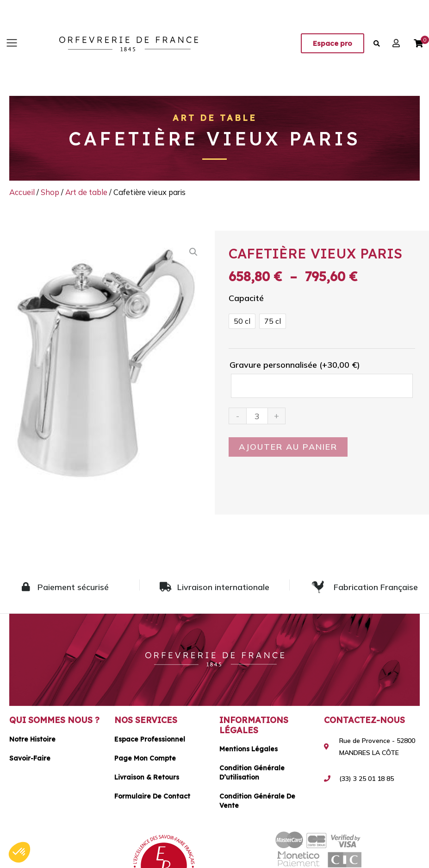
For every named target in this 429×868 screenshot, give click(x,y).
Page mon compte (145, 758)
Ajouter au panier (288, 447)
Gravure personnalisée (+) (295, 365)
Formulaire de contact (152, 796)
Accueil (22, 192)
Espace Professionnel (150, 739)
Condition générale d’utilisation (252, 773)
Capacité (246, 298)
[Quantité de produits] (257, 416)
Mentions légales (249, 749)
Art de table (215, 118)
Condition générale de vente (257, 801)
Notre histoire (32, 739)
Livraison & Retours (147, 777)
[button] (12, 43)
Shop (50, 192)
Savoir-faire (30, 758)
